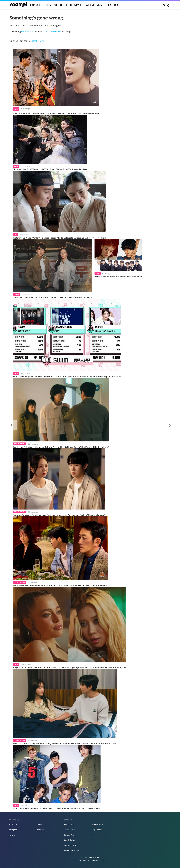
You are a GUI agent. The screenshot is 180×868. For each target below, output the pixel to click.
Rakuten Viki (95, 860)
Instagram (13, 830)
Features (113, 5)
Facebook (13, 824)
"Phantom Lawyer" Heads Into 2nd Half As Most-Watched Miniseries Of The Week (53, 297)
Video (58, 5)
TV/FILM (89, 5)
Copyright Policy (71, 845)
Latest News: (37, 41)
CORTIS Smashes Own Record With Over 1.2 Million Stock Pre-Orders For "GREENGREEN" (57, 808)
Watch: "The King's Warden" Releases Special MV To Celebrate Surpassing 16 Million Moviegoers (59, 238)
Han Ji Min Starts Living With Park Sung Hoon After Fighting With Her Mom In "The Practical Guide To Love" (65, 743)
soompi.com (28, 31)
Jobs (94, 835)
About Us (68, 824)
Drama (17, 294)
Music (100, 5)
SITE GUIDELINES (52, 31)
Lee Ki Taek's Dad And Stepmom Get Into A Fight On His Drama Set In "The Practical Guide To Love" (61, 447)
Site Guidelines (98, 824)
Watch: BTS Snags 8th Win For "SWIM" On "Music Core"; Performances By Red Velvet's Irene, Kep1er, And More (67, 376)
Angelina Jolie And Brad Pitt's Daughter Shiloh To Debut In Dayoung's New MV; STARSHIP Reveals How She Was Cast (70, 667)
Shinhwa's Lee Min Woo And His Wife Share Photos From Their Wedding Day (50, 169)
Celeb (68, 5)
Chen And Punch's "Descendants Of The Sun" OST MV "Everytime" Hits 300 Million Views (56, 113)
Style (78, 5)
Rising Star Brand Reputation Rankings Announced (118, 277)
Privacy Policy (70, 835)
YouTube (40, 830)
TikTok (39, 824)
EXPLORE (35, 5)
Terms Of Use (70, 830)
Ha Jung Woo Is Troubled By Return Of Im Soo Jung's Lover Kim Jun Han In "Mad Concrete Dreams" (61, 585)
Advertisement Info (72, 851)
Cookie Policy (70, 840)
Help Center (97, 830)
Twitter (12, 835)
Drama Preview (20, 444)
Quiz (49, 5)
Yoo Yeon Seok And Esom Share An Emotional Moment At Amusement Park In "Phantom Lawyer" (59, 515)
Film (16, 235)
